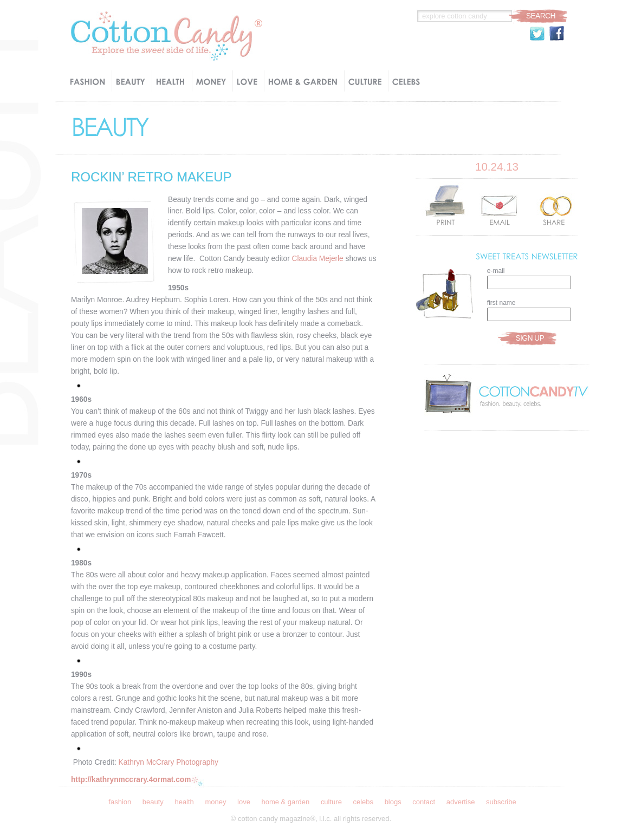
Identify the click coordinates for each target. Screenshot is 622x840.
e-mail (496, 271)
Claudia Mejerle (318, 259)
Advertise (461, 802)
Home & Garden (285, 802)
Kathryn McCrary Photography (169, 762)
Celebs (363, 802)
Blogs (393, 802)
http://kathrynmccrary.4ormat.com (131, 780)
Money (215, 802)
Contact (424, 802)
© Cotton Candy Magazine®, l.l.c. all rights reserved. (311, 819)
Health (184, 802)
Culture (331, 802)
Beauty (153, 802)
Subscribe (501, 802)
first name (501, 303)
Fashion (120, 802)
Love (244, 802)
